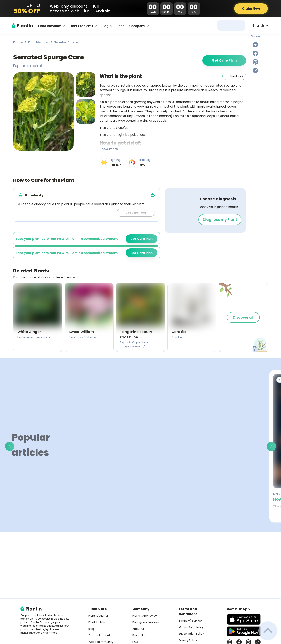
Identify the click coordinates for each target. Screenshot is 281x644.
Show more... (110, 149)
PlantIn (18, 42)
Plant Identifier (39, 42)
